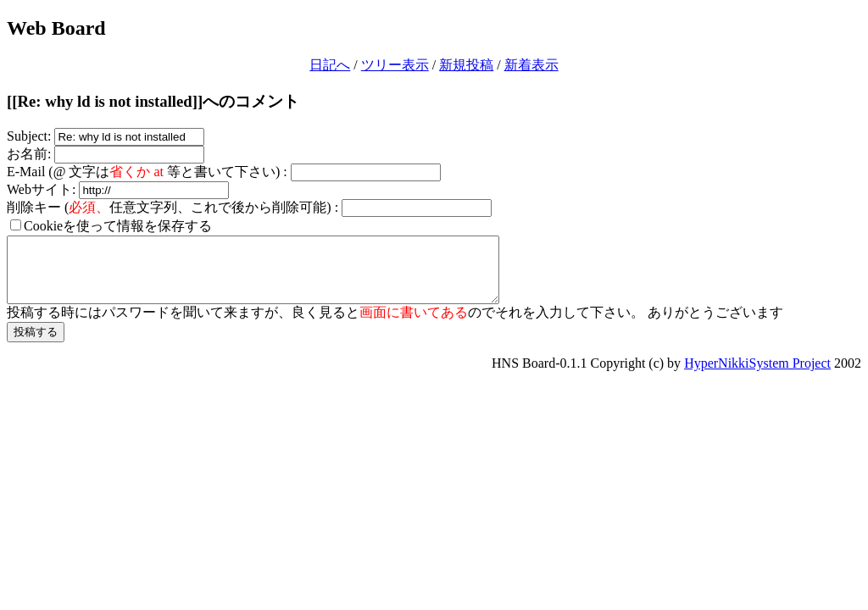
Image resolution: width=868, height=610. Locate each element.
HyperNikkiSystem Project (757, 376)
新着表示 (531, 65)
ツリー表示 (395, 65)
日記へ (330, 65)
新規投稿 (466, 65)
